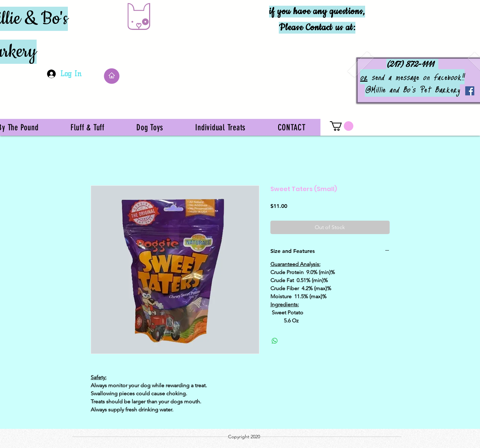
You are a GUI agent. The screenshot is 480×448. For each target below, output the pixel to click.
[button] (342, 126)
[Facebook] (470, 91)
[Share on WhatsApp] (275, 341)
